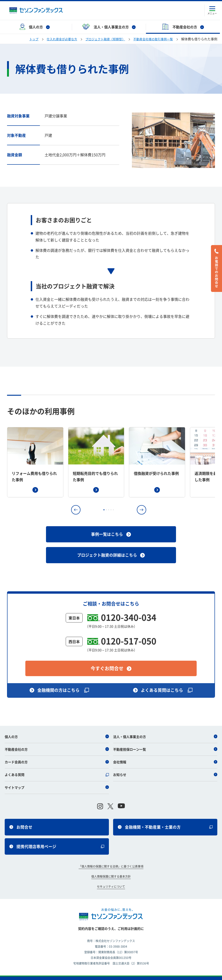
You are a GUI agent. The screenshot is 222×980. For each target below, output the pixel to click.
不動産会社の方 (57, 742)
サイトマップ (57, 780)
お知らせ (165, 767)
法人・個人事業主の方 (165, 729)
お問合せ (21, 820)
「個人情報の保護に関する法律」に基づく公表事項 (111, 862)
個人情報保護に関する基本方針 (111, 872)
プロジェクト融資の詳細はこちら (111, 553)
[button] (76, 510)
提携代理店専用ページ (57, 841)
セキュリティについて (111, 882)
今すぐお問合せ (111, 660)
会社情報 (165, 754)
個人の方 (57, 729)
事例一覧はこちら (111, 534)
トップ (25, 39)
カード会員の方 (57, 754)
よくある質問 (57, 767)
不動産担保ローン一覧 (165, 742)
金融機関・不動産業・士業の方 (165, 820)
